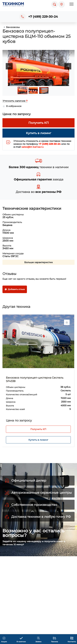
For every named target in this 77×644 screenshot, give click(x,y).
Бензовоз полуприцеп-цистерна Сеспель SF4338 (35, 379)
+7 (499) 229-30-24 (43, 17)
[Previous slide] (9, 66)
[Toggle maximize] (70, 54)
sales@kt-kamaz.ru (33, 147)
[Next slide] (68, 66)
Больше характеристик (38, 262)
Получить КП (38, 429)
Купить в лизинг (38, 440)
